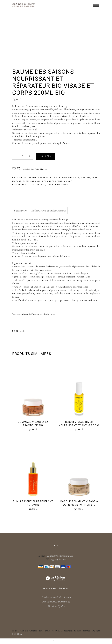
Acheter (46, 156)
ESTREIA (17, 634)
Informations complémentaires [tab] (49, 211)
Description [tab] (20, 211)
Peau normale (32, 181)
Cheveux (43, 178)
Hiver (50, 185)
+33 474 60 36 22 (58, 559)
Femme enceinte (69, 178)
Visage (68, 181)
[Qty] (23, 156)
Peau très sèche (52, 181)
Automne (34, 185)
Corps (54, 178)
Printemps (62, 185)
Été (43, 185)
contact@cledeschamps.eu (60, 556)
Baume (33, 178)
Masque (86, 178)
